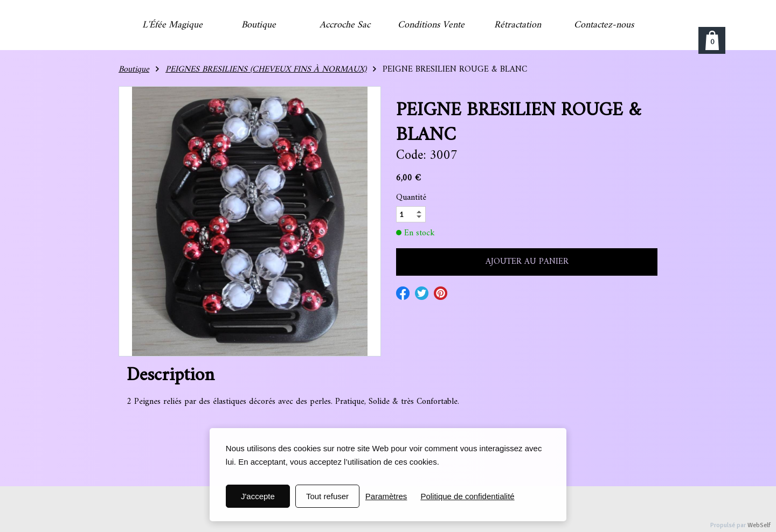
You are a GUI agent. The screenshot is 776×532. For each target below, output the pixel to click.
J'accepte (258, 496)
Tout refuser (327, 496)
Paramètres (386, 496)
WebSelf (759, 525)
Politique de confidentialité (467, 496)
